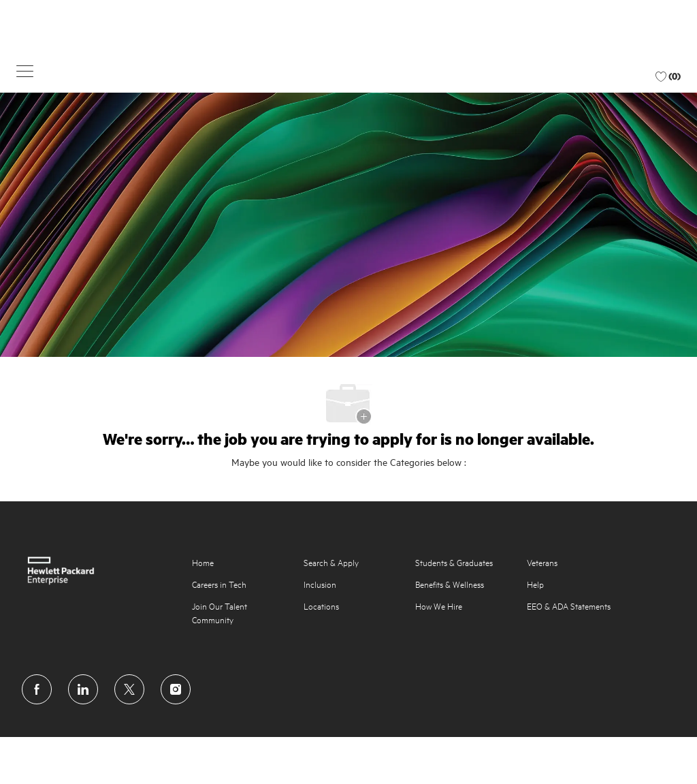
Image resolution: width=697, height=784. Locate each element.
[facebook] (37, 689)
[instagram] (176, 689)
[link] (97, 571)
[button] (25, 70)
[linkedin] (83, 689)
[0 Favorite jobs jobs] (668, 76)
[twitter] (129, 689)
